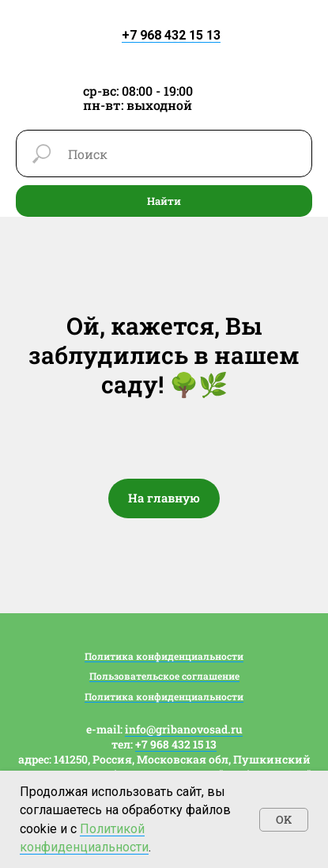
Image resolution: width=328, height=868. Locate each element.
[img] (164, 47)
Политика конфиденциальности (164, 656)
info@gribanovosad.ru (184, 729)
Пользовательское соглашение (164, 676)
